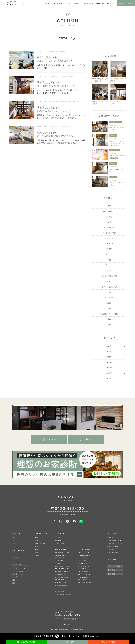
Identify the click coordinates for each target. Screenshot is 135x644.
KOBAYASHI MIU (61, 574)
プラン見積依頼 (114, 566)
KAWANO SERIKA (84, 555)
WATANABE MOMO (84, 574)
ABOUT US (61, 534)
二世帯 (109, 249)
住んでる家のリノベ (19, 571)
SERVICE (18, 564)
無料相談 (112, 574)
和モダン (109, 265)
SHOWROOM (42, 534)
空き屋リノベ (17, 577)
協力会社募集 (60, 591)
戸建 (14, 538)
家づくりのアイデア (67, 127)
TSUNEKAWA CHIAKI (62, 569)
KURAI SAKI (59, 561)
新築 (14, 583)
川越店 (37, 549)
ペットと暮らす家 (109, 233)
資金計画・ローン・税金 (68, 77)
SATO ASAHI (82, 558)
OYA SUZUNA (82, 580)
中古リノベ (52, 51)
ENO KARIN (82, 569)
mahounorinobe (109, 211)
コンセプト (59, 538)
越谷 (109, 206)
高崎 (78, 102)
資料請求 (112, 570)
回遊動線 (109, 271)
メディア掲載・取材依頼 (64, 595)
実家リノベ (109, 281)
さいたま (52, 77)
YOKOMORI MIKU (61, 582)
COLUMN (112, 559)
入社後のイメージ (113, 547)
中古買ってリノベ (19, 568)
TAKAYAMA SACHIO (62, 550)
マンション (16, 541)
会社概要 (58, 541)
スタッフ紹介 (60, 543)
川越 (57, 51)
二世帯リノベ (17, 574)
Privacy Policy (68, 624)
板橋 (109, 303)
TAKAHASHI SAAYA (62, 577)
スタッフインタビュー (115, 543)
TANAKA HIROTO (61, 585)
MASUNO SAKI (60, 555)
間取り (109, 319)
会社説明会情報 (112, 552)
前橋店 (37, 555)
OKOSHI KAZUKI (61, 558)
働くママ (109, 254)
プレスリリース (115, 150)
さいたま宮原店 (40, 543)
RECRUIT (112, 534)
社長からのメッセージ (115, 541)
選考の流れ (111, 549)
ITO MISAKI (59, 563)
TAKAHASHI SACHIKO (63, 553)
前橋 (57, 102)
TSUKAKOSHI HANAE (63, 566)
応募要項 (110, 538)
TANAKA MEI (60, 580)
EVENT (17, 557)
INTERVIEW (19, 550)
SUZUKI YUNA (83, 561)
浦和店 (37, 541)
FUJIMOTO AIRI (83, 577)
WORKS (17, 534)
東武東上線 (62, 51)
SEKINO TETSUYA (84, 550)
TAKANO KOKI (83, 563)
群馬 (61, 102)
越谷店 (37, 547)
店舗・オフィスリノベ (20, 580)
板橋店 (37, 538)
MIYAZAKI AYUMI (84, 566)
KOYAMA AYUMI (83, 572)
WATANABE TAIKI (84, 553)
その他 (109, 222)
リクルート (109, 238)
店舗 (14, 543)
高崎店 (37, 552)
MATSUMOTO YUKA (84, 582)
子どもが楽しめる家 (109, 276)
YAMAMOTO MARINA (62, 572)
